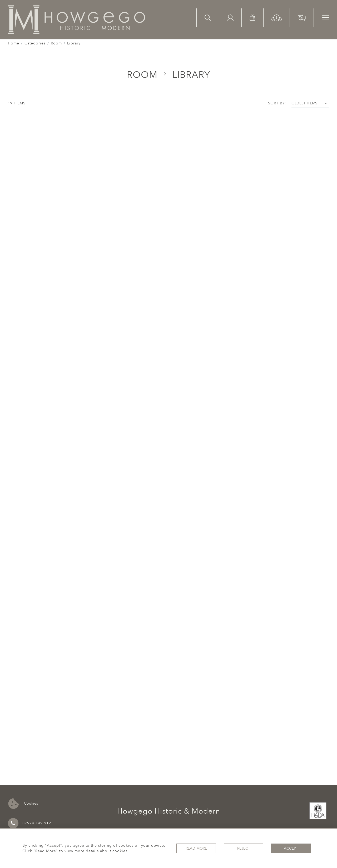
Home (14, 43)
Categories (35, 43)
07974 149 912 (29, 823)
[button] (277, 17)
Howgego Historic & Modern (169, 811)
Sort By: (277, 103)
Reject (244, 848)
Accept (291, 848)
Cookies (23, 804)
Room (56, 43)
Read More (196, 848)
